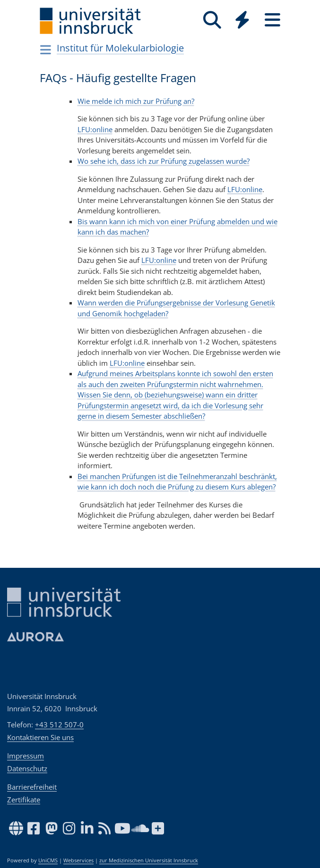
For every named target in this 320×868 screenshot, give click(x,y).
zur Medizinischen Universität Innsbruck (149, 860)
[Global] (242, 21)
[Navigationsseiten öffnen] (46, 50)
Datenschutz (27, 768)
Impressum (26, 756)
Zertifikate (24, 800)
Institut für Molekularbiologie (120, 48)
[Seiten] (273, 20)
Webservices (78, 860)
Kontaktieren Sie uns (40, 737)
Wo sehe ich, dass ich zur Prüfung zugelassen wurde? (164, 161)
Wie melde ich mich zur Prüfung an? (136, 101)
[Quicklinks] (242, 20)
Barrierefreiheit (32, 787)
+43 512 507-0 (59, 725)
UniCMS (48, 860)
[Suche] (212, 20)
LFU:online (95, 129)
